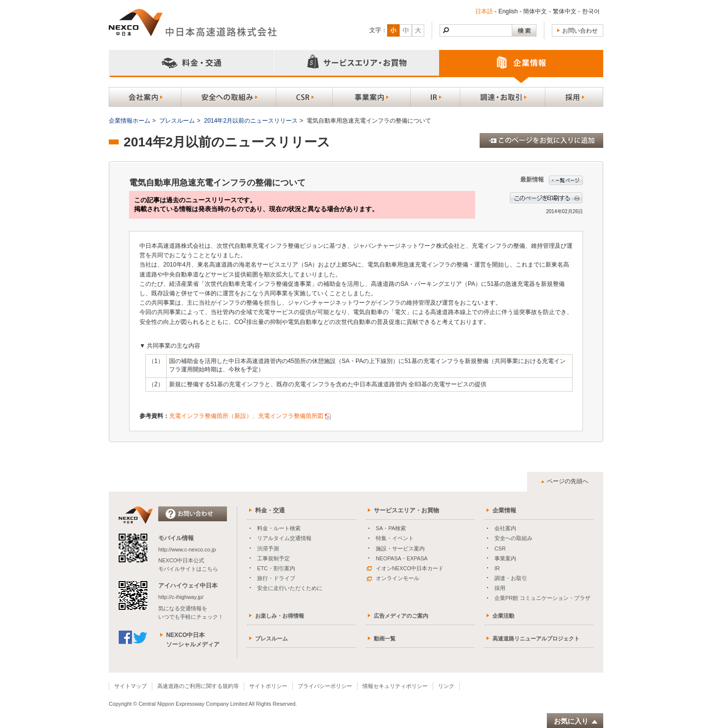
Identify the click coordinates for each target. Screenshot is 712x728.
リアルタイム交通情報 (284, 538)
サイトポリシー (268, 686)
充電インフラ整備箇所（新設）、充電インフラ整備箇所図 (246, 416)
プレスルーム (177, 121)
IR (497, 568)
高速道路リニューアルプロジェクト (536, 638)
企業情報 (504, 510)
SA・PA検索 (391, 528)
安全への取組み (513, 538)
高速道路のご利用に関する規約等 (198, 686)
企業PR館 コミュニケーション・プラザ (542, 598)
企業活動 (503, 616)
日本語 (484, 11)
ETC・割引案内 (276, 568)
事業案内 (505, 558)
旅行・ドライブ (276, 578)
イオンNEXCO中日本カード (405, 568)
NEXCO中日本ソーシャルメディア (193, 640)
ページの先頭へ (568, 481)
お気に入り (576, 721)
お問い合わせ (580, 31)
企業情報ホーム (130, 121)
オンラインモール (393, 578)
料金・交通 (270, 510)
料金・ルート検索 (279, 528)
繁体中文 (565, 11)
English (508, 11)
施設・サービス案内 (400, 548)
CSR (500, 548)
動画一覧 (385, 638)
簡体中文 (535, 11)
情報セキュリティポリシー (395, 686)
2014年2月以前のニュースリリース (251, 121)
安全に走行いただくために (290, 588)
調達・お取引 (511, 578)
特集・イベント (395, 538)
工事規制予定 (273, 558)
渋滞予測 (268, 548)
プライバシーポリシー (325, 686)
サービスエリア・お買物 (406, 510)
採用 (500, 588)
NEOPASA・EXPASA (402, 558)
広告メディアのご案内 (401, 616)
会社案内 (505, 528)
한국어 (591, 11)
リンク (446, 686)
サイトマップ (131, 686)
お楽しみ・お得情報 (280, 616)
